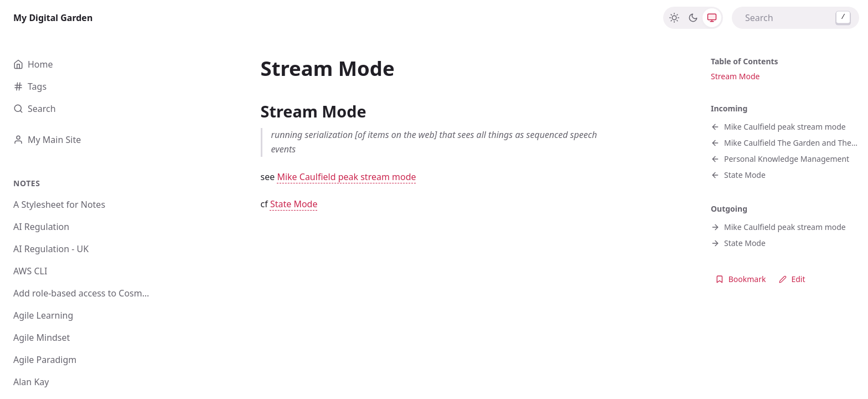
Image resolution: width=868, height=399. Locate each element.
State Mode (294, 204)
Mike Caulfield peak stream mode (346, 177)
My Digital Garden (53, 18)
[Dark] (693, 18)
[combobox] (795, 18)
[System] (712, 18)
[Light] (674, 18)
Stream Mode (735, 76)
